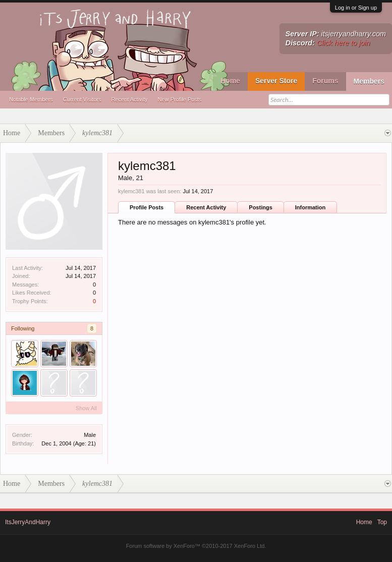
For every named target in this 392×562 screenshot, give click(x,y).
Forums (325, 81)
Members (369, 81)
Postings (260, 207)
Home (230, 81)
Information (311, 207)
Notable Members (31, 99)
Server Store (276, 81)
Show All (86, 408)
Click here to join (344, 43)
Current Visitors (82, 99)
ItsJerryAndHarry (28, 522)
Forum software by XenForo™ (196, 546)
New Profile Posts (180, 99)
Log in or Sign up (356, 8)
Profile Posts (147, 207)
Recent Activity (129, 99)
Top (382, 522)
